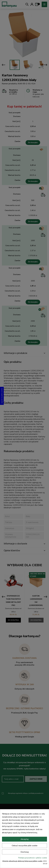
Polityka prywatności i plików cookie (33, 858)
